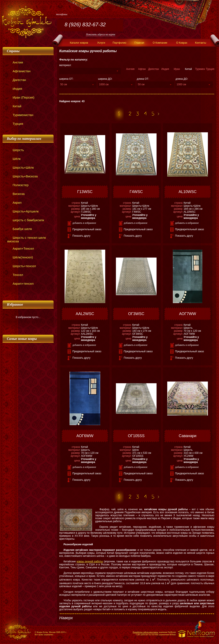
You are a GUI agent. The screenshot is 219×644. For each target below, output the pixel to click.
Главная (139, 43)
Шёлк (14, 159)
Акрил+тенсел (20, 284)
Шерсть (16, 150)
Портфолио (120, 43)
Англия (15, 62)
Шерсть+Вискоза (22, 176)
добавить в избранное (84, 223)
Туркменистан (20, 115)
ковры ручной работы (90, 561)
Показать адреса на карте (101, 34)
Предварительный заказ (87, 229)
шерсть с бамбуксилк (26, 220)
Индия (15, 89)
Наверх (66, 618)
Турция (15, 124)
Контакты (201, 43)
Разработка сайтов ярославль (145, 632)
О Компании (160, 43)
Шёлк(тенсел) (20, 257)
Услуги (101, 43)
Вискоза (16, 194)
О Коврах (182, 43)
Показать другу (81, 236)
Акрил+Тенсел (21, 248)
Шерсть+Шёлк (21, 167)
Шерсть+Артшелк (23, 211)
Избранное (15, 304)
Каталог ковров (79, 43)
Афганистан (19, 71)
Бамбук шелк (20, 229)
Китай (14, 106)
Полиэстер (18, 185)
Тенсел (15, 275)
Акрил (14, 203)
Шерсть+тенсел (22, 266)
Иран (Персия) (21, 97)
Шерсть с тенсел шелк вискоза (27, 239)
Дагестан (17, 80)
